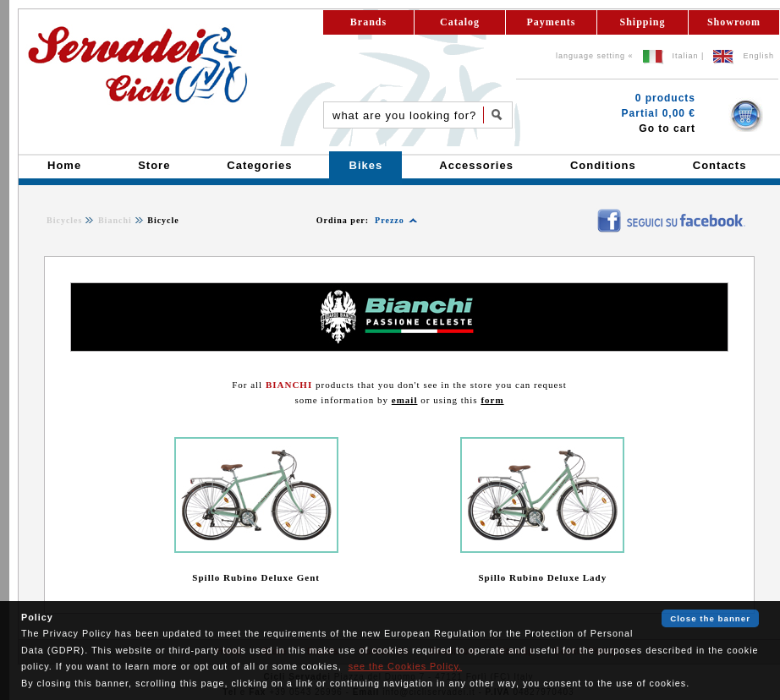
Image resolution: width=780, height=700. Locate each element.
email (405, 400)
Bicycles (64, 220)
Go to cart (667, 129)
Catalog (460, 22)
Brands (368, 22)
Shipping (642, 22)
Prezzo (390, 220)
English (758, 56)
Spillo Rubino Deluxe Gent (256, 577)
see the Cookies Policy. (405, 666)
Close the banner (710, 618)
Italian (686, 56)
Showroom (734, 22)
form (492, 400)
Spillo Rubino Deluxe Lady (542, 577)
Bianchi (115, 220)
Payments (552, 22)
